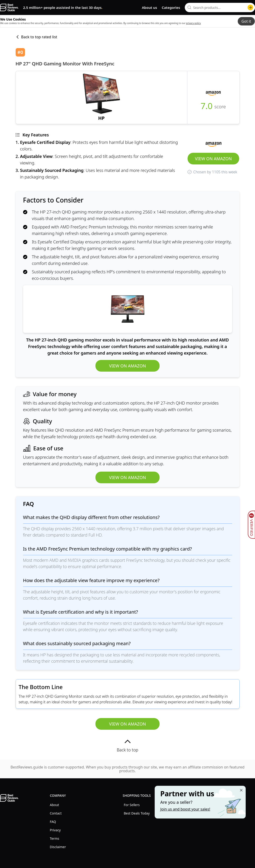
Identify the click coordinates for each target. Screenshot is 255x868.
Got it (246, 21)
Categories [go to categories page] (171, 7)
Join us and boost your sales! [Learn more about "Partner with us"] (185, 809)
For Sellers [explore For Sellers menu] (132, 805)
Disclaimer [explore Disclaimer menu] (58, 847)
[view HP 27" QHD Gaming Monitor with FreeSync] (101, 98)
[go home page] (9, 7)
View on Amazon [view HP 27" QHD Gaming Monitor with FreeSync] (213, 159)
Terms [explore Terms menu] (54, 838)
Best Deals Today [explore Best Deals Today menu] (137, 813)
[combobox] (220, 7)
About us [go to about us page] (149, 7)
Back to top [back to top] (127, 745)
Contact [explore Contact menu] (56, 813)
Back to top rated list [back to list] (37, 37)
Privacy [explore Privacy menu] (55, 830)
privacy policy (194, 23)
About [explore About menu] (54, 805)
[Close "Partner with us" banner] (241, 790)
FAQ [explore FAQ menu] (53, 822)
